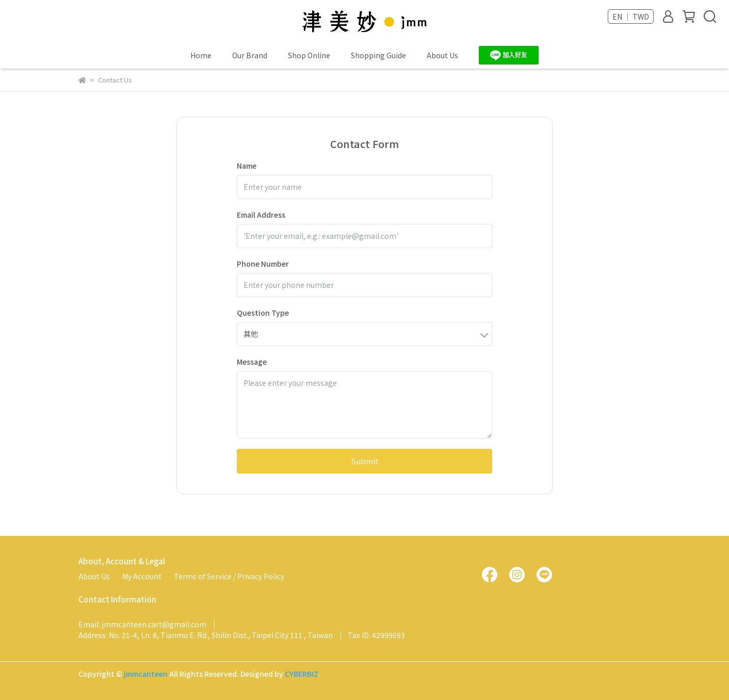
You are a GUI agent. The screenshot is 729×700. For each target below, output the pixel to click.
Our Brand (250, 55)
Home (201, 55)
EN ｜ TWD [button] (631, 17)
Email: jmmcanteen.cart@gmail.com (142, 624)
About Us (442, 55)
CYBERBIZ (302, 674)
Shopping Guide (378, 55)
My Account (142, 576)
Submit (365, 461)
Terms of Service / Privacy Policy (229, 576)
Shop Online (309, 55)
